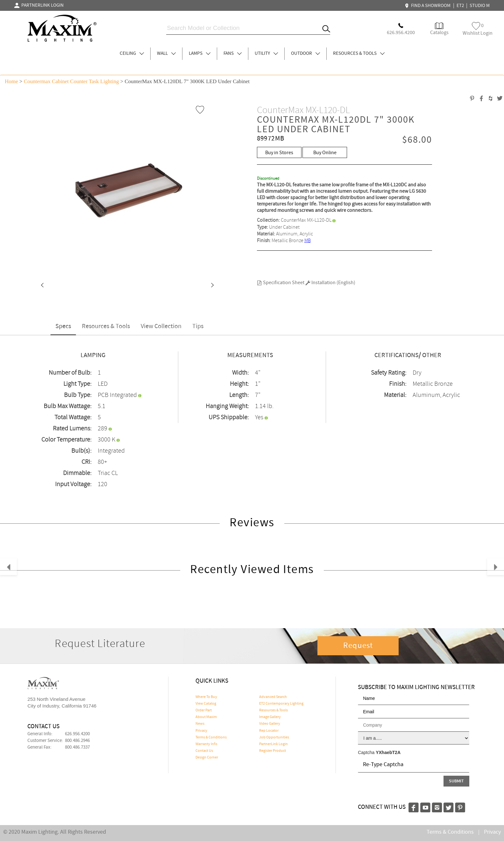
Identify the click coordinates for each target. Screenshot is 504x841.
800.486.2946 (77, 741)
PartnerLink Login (273, 744)
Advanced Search (273, 697)
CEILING (132, 54)
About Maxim (206, 717)
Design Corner (207, 758)
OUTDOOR (305, 54)
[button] (42, 286)
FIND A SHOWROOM (429, 6)
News (200, 724)
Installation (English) (330, 283)
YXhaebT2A (388, 752)
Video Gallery (270, 724)
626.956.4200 (77, 734)
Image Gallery (270, 717)
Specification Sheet (281, 283)
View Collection (161, 326)
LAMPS (200, 54)
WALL (166, 54)
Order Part (204, 710)
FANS (233, 54)
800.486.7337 (77, 747)
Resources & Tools (106, 326)
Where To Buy (206, 697)
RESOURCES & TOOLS (359, 54)
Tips (198, 326)
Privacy (201, 731)
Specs (63, 326)
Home (11, 81)
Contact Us (204, 751)
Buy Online (325, 153)
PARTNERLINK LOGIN (39, 5)
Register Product (273, 751)
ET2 (460, 6)
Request (358, 646)
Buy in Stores (279, 153)
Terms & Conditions (211, 737)
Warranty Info (206, 744)
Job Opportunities (274, 737)
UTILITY (266, 54)
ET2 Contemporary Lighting (281, 704)
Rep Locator (269, 731)
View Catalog (206, 704)
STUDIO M (480, 6)
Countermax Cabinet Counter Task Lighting (71, 81)
